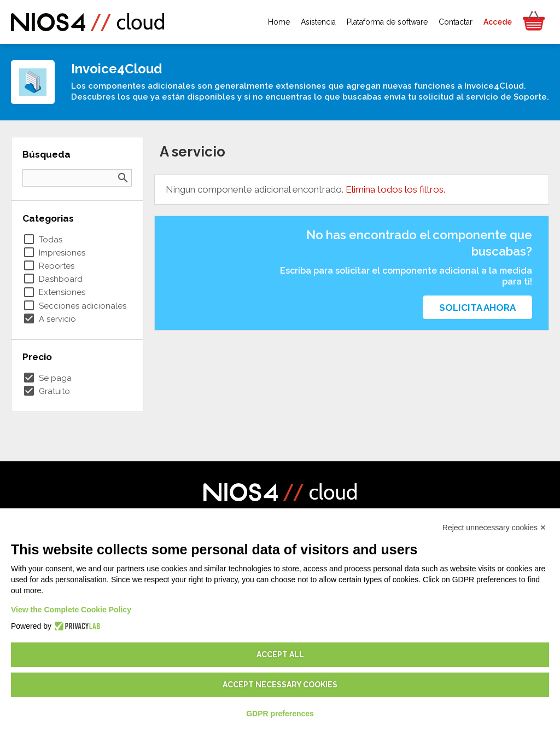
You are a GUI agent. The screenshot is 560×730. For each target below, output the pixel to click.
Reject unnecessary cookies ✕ (494, 528)
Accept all (280, 654)
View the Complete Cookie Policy (71, 610)
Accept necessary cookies (280, 685)
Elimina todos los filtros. (395, 189)
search (123, 178)
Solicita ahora (477, 308)
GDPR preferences (280, 714)
